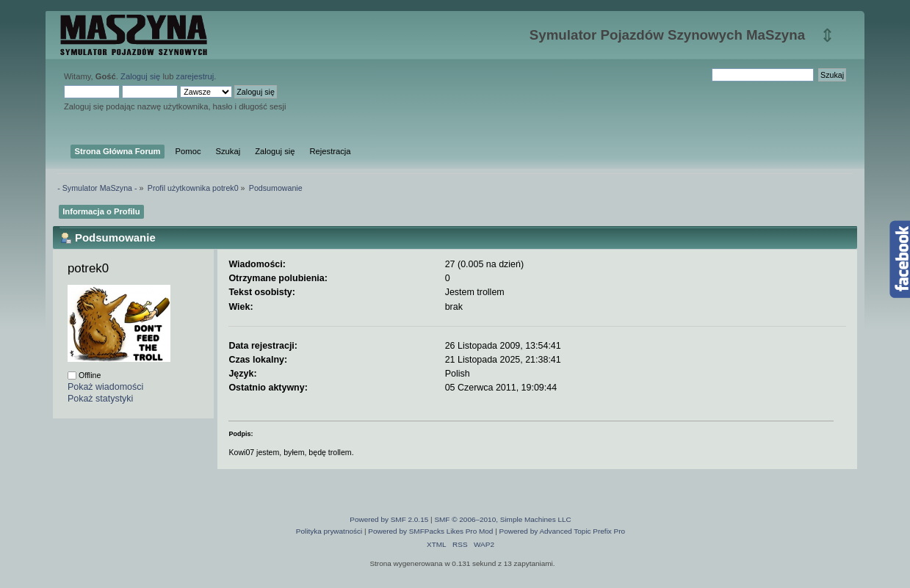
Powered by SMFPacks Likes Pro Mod (430, 531)
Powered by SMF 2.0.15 (389, 519)
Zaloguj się (140, 76)
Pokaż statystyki (100, 399)
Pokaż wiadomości (105, 387)
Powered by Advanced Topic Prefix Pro (563, 531)
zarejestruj (195, 76)
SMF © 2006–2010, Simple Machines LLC (502, 519)
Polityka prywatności (329, 531)
